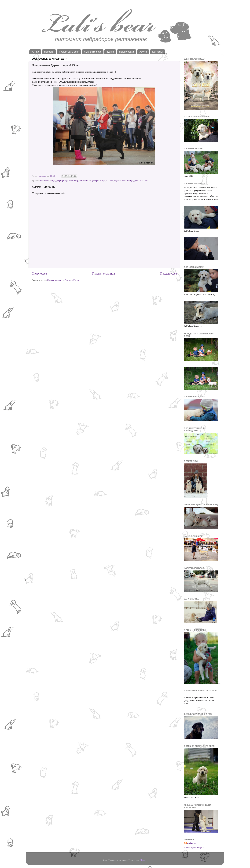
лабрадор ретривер (59, 180)
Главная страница (104, 273)
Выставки (45, 180)
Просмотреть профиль (194, 847)
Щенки (110, 52)
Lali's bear (143, 180)
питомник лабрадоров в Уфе (93, 180)
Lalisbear (192, 843)
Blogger (143, 860)
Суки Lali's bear (93, 52)
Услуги (143, 52)
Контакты (157, 52)
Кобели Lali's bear (69, 52)
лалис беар (74, 180)
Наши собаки (127, 52)
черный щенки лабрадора (126, 180)
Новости (49, 52)
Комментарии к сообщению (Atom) (63, 280)
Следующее (39, 273)
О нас (36, 52)
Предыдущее (169, 273)
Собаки (110, 180)
